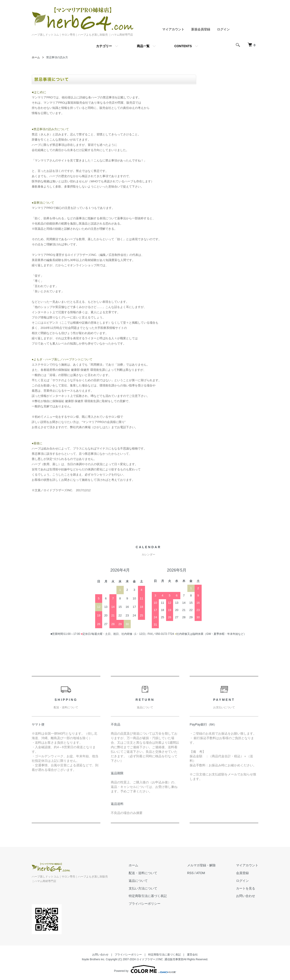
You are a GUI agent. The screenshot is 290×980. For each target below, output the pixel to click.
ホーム (36, 57)
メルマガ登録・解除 (201, 865)
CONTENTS (183, 46)
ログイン (223, 29)
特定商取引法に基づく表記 (148, 896)
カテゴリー (104, 46)
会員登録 (242, 873)
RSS (190, 873)
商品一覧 (143, 46)
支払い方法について (143, 888)
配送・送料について (143, 873)
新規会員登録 (201, 29)
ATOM (201, 873)
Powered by (145, 969)
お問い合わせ (246, 896)
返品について (138, 881)
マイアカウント (173, 29)
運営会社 (192, 955)
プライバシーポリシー (145, 904)
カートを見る (246, 888)
